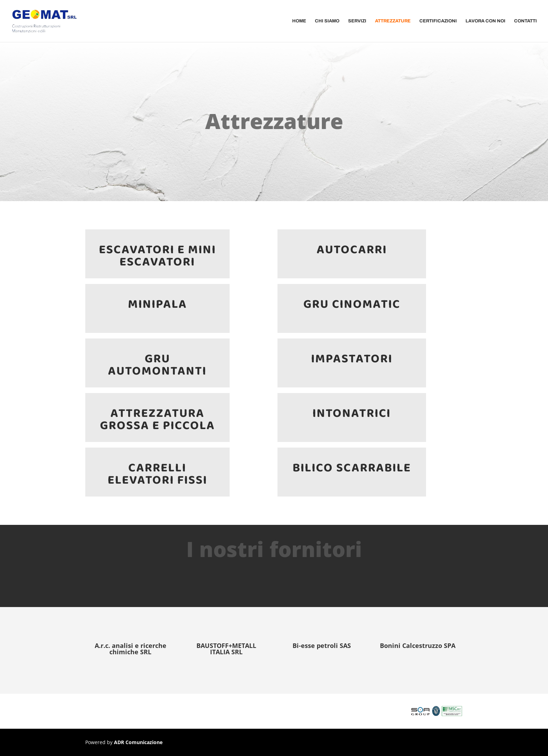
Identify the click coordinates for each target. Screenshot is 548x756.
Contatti (525, 21)
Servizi (357, 21)
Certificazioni (438, 21)
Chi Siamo (327, 21)
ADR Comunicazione (138, 742)
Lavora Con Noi (485, 21)
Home (299, 21)
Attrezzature (393, 21)
